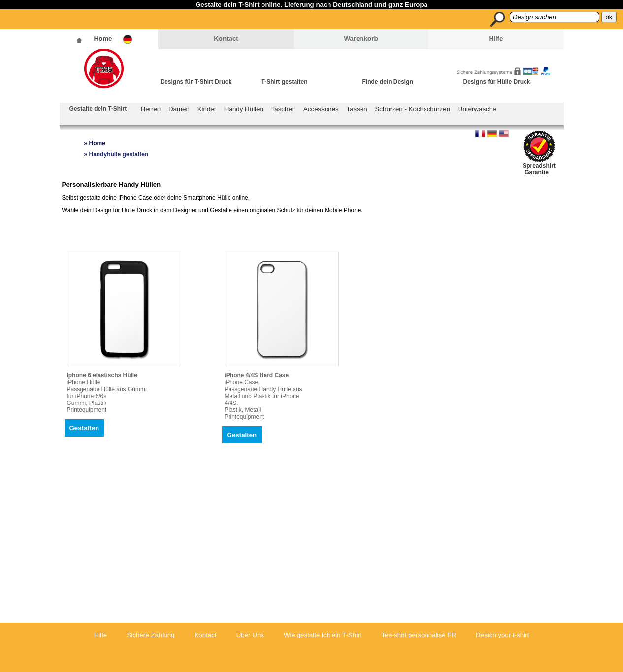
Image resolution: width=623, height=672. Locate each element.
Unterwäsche (477, 109)
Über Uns (250, 635)
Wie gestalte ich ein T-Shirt (323, 635)
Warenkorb (361, 39)
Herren (151, 109)
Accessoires (321, 109)
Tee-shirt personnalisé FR (419, 635)
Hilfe (496, 39)
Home (103, 39)
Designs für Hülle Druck (497, 82)
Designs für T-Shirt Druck (196, 82)
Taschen (284, 109)
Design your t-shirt (502, 635)
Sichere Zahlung (150, 635)
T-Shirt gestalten (285, 82)
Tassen (357, 109)
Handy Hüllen (244, 109)
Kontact (226, 39)
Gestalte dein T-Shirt (98, 109)
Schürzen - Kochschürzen (412, 109)
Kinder (207, 109)
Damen (179, 109)
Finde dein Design (388, 82)
